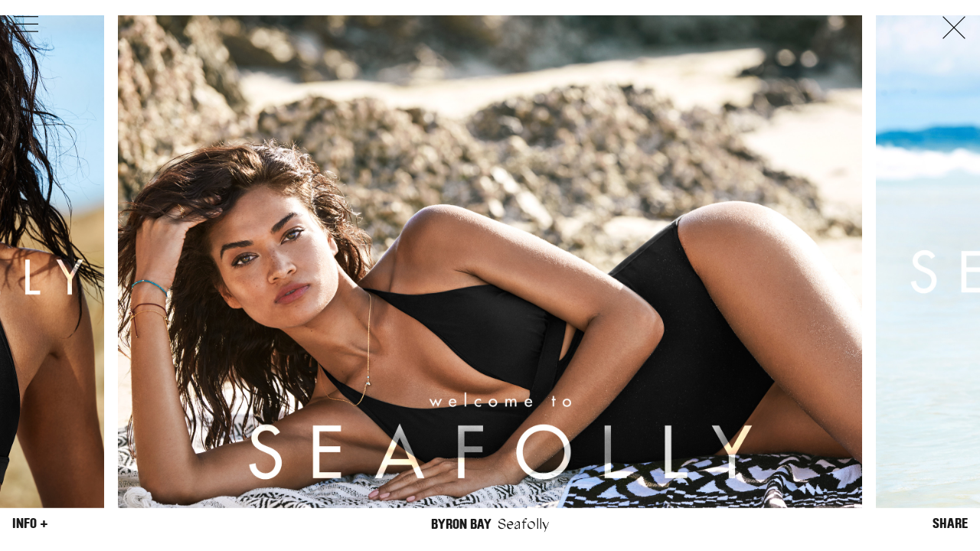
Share (950, 523)
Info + (30, 523)
